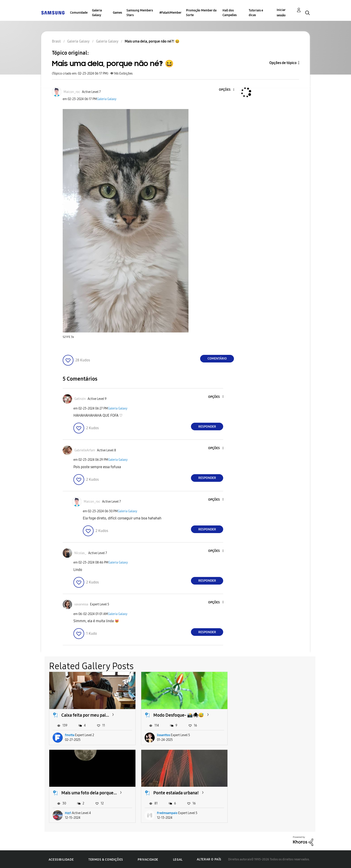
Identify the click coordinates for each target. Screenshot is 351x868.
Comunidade (79, 13)
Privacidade (148, 859)
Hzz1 (251, 735)
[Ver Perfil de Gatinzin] (80, 399)
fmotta (70, 735)
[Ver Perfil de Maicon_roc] (72, 92)
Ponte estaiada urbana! (84, 792)
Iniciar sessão (281, 13)
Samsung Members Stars (140, 13)
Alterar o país (209, 859)
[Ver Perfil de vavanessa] (81, 604)
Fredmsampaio (75, 812)
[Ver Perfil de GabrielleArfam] (85, 450)
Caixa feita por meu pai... (85, 715)
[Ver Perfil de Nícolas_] (80, 553)
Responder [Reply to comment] (207, 427)
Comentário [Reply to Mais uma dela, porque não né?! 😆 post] (217, 359)
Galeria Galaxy (97, 13)
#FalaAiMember (170, 13)
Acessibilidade (61, 859)
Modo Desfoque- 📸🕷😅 (178, 715)
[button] (226, 90)
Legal (178, 859)
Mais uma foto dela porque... (272, 715)
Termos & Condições (106, 859)
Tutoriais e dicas (256, 13)
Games (117, 13)
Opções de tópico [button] (283, 63)
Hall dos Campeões (230, 13)
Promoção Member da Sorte (201, 13)
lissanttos (163, 735)
